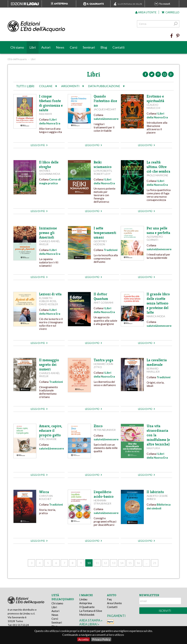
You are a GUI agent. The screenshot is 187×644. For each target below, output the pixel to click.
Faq (109, 599)
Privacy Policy (101, 639)
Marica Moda (156, 316)
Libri (33, 47)
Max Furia (153, 448)
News (60, 47)
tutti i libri (25, 86)
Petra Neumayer (105, 430)
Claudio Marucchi (153, 106)
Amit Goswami (104, 303)
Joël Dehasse (48, 439)
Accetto (83, 639)
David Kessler (48, 304)
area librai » (89, 624)
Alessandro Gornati (155, 238)
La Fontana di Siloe (91, 611)
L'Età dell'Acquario (17, 59)
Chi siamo (17, 47)
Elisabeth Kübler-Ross (48, 300)
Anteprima (86, 603)
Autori (46, 47)
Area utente (146, 12)
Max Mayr (45, 114)
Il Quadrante (87, 607)
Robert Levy (102, 174)
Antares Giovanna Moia (50, 172)
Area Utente (114, 603)
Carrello (170, 12)
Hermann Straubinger (102, 502)
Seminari (89, 47)
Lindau (83, 599)
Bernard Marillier (153, 370)
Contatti (119, 47)
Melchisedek (87, 615)
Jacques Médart (105, 109)
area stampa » (91, 620)
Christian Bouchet (46, 497)
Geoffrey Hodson (100, 243)
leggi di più (39, 145)
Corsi (74, 47)
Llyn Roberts (103, 171)
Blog (104, 47)
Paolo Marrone (157, 175)
